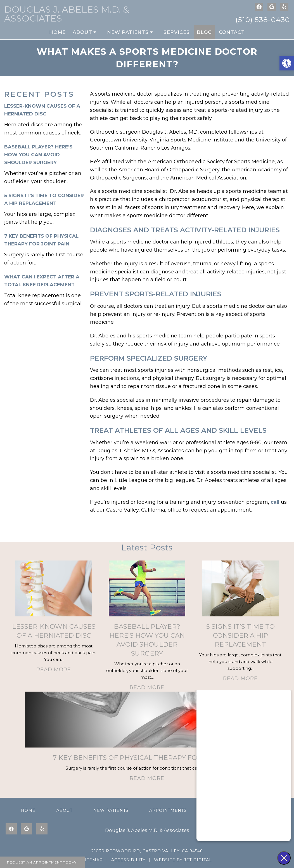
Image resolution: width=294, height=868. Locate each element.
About (82, 32)
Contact (232, 32)
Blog (204, 32)
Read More (54, 670)
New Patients (128, 32)
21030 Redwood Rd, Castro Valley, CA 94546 (147, 851)
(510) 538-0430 (263, 20)
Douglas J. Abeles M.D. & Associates (67, 14)
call (275, 502)
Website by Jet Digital (183, 860)
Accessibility (128, 860)
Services (177, 32)
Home (57, 32)
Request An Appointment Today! (42, 862)
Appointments (168, 810)
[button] (287, 63)
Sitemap (93, 860)
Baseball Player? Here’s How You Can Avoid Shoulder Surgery (38, 155)
